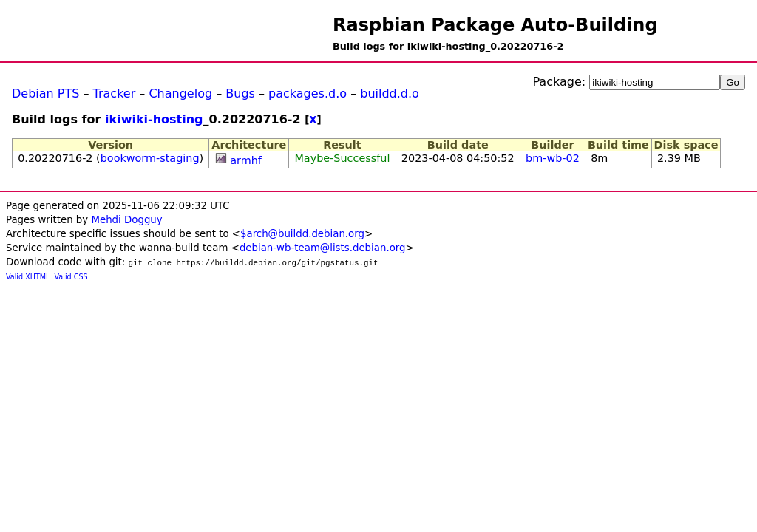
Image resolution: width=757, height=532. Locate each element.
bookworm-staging (150, 158)
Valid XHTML (28, 277)
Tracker (115, 93)
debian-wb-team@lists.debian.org (323, 248)
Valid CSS (71, 277)
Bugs (240, 93)
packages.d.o (308, 93)
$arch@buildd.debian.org (302, 234)
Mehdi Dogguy (126, 220)
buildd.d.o (390, 93)
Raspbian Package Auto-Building (495, 25)
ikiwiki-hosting (154, 119)
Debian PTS (45, 93)
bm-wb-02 (553, 158)
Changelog (180, 93)
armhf (246, 160)
